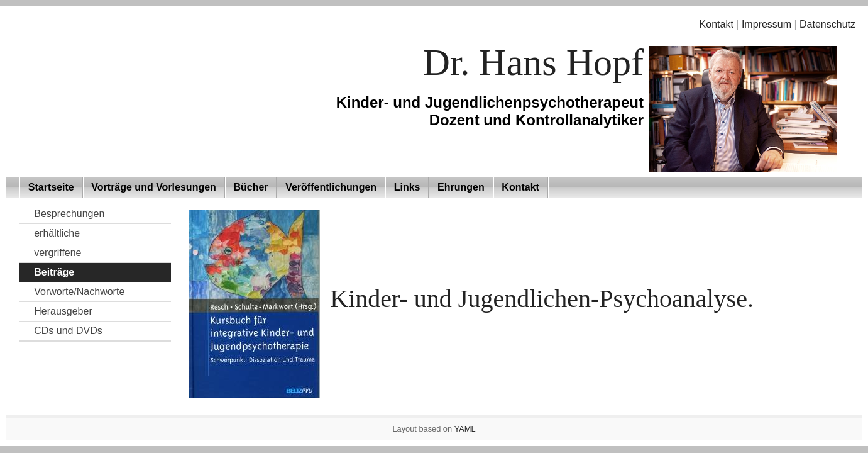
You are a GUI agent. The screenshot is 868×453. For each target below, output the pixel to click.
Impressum (766, 24)
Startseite (51, 187)
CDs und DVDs (68, 331)
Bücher (250, 187)
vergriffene (58, 253)
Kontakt (717, 24)
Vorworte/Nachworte (79, 292)
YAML (465, 429)
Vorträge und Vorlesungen (154, 187)
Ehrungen (461, 187)
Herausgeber (63, 311)
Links (407, 187)
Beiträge (54, 272)
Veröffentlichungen (331, 187)
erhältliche (57, 233)
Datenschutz (827, 24)
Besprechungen (69, 214)
